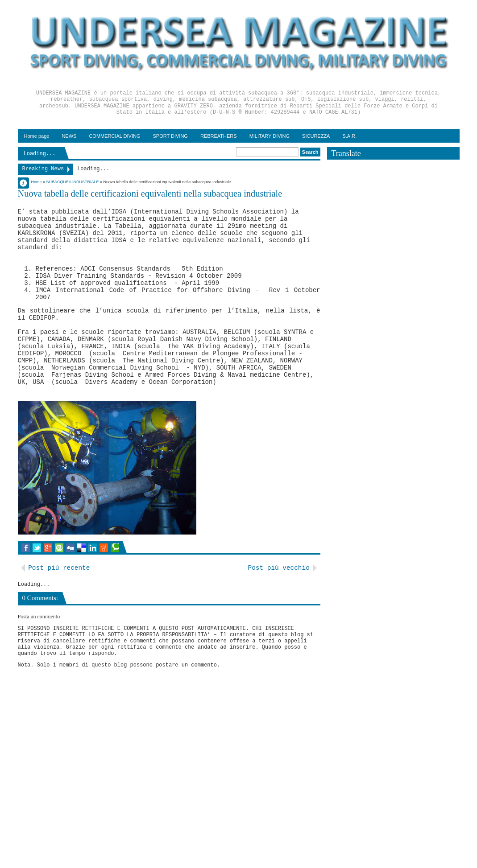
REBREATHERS (219, 136)
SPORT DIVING (170, 136)
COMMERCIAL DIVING (114, 136)
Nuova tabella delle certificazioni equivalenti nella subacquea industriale (150, 193)
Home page (37, 136)
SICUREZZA (316, 136)
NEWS (69, 136)
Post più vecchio (279, 568)
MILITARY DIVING (270, 136)
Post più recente (59, 568)
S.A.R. (349, 136)
